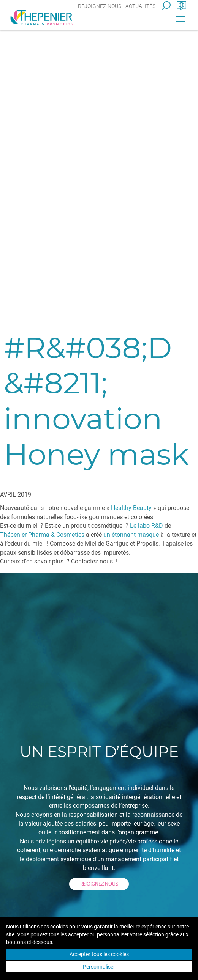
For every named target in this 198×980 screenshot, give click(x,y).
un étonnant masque (131, 535)
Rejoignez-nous (100, 6)
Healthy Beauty (131, 508)
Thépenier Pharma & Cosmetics (42, 535)
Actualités (140, 6)
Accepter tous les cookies (99, 954)
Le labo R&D (147, 526)
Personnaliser (99, 967)
